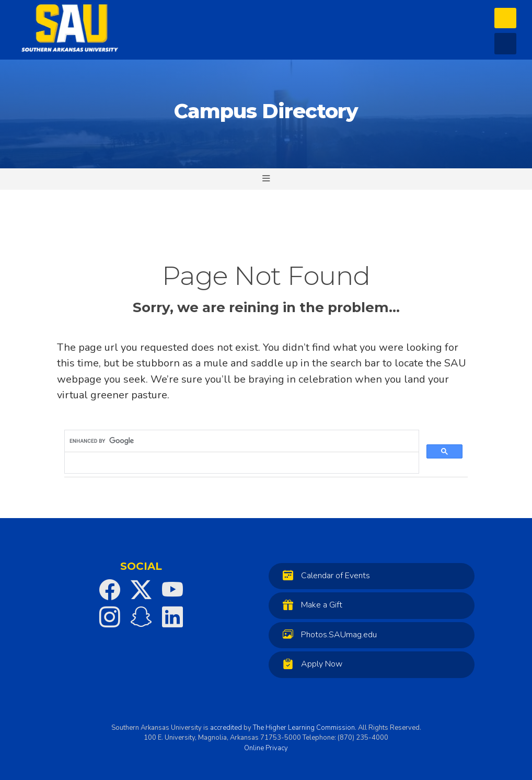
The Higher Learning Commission (304, 728)
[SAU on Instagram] (110, 617)
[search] (241, 441)
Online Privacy (266, 748)
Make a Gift (310, 605)
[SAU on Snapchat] (141, 617)
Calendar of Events (324, 575)
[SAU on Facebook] (110, 590)
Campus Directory (266, 111)
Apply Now (310, 664)
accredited (226, 728)
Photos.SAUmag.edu (327, 634)
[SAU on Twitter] (141, 590)
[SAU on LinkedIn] (172, 617)
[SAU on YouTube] (172, 590)
